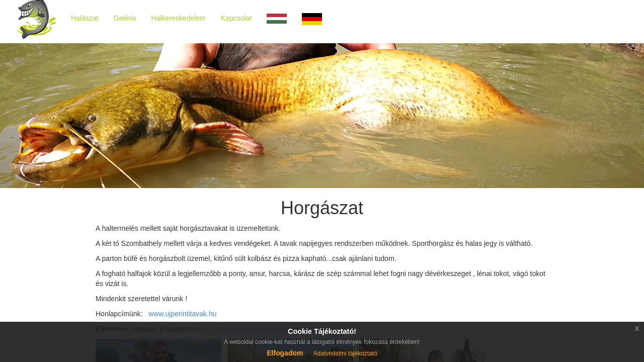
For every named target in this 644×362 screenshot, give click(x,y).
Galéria (125, 18)
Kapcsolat (236, 18)
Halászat (85, 18)
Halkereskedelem (179, 18)
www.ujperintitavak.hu (181, 314)
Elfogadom (285, 353)
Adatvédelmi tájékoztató (345, 353)
